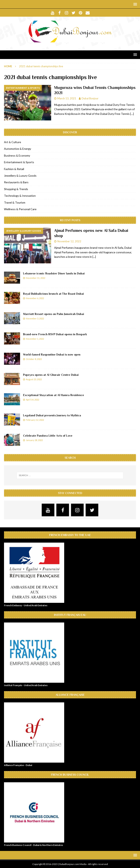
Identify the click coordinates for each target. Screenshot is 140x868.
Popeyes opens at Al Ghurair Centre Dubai (51, 375)
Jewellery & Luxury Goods (20, 176)
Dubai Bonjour (90, 98)
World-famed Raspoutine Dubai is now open (52, 355)
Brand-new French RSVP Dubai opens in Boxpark (55, 334)
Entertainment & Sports (19, 162)
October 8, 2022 (34, 359)
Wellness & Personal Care (20, 209)
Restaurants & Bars (16, 182)
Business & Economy (17, 155)
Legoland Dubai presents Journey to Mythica (52, 415)
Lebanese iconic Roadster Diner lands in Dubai (54, 273)
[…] (132, 114)
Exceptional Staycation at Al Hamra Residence (54, 395)
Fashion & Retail (14, 169)
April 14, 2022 (32, 400)
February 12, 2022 (35, 420)
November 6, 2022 (35, 298)
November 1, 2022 (35, 339)
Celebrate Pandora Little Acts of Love (48, 436)
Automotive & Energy (18, 149)
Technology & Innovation (20, 196)
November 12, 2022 (69, 241)
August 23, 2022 (34, 379)
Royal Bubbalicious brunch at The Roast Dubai (53, 294)
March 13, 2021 (67, 98)
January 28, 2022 (34, 440)
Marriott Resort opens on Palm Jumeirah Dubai (54, 314)
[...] (94, 257)
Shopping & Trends (16, 189)
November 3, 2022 (35, 318)
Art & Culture (13, 142)
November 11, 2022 (36, 278)
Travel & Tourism (15, 202)
